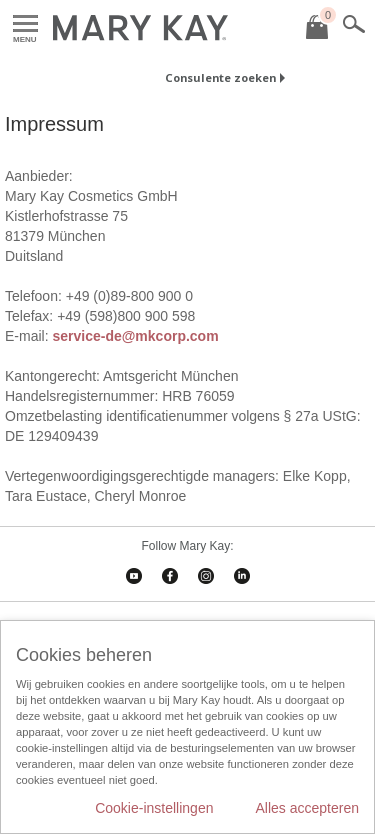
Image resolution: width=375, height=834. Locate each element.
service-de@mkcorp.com (135, 336)
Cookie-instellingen (154, 808)
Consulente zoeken (220, 77)
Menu (25, 24)
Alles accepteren (307, 808)
